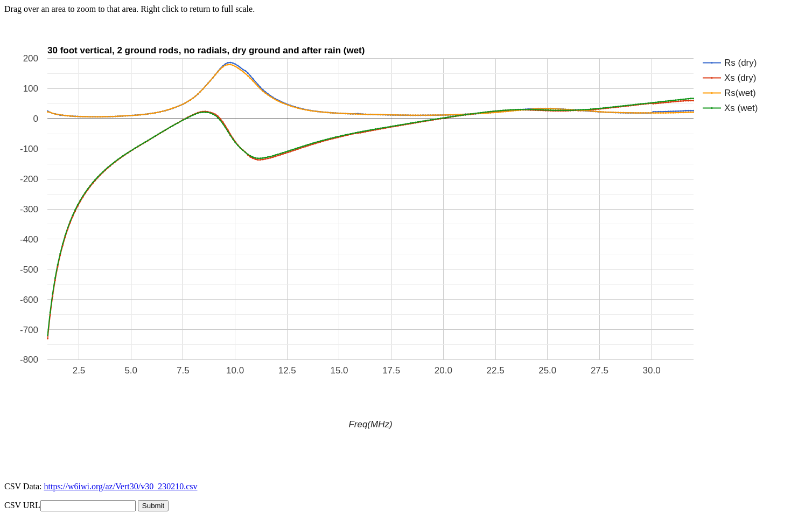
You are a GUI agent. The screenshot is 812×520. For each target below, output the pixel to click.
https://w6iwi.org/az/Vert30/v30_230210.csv (120, 486)
